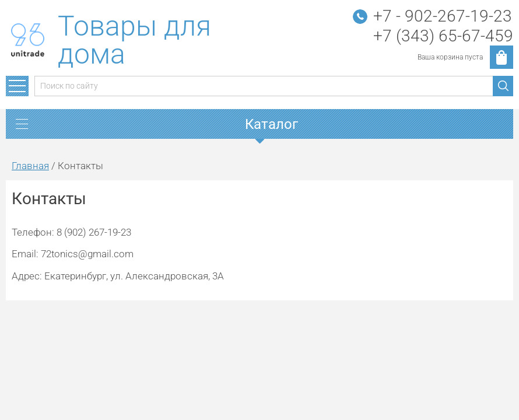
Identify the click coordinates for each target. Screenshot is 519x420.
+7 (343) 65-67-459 (443, 36)
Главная (30, 166)
